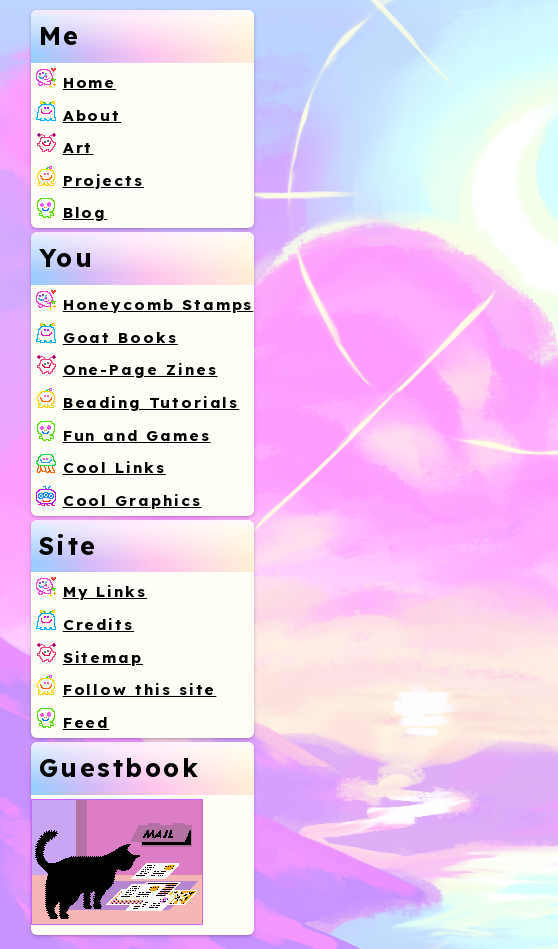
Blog (85, 212)
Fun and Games (137, 435)
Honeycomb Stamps (158, 304)
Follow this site (140, 689)
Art (78, 147)
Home (90, 82)
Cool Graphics (132, 500)
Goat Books (120, 337)
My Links (105, 591)
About (92, 115)
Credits (98, 624)
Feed (86, 722)
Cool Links (114, 467)
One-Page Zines (140, 369)
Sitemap (103, 657)
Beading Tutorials (151, 402)
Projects (103, 180)
